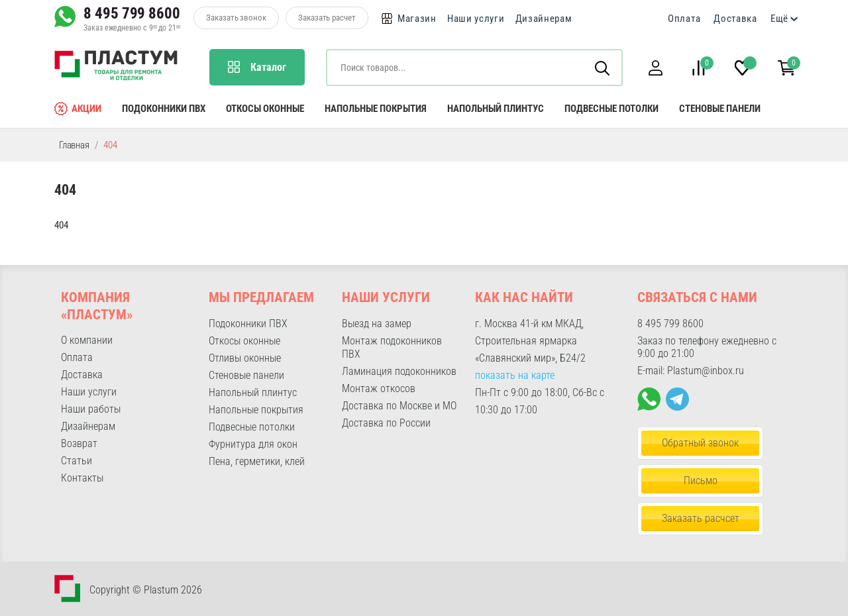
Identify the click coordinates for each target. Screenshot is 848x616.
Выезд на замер (377, 324)
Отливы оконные (245, 358)
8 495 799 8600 (132, 13)
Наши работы (91, 409)
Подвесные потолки (611, 109)
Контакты (82, 478)
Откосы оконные (265, 109)
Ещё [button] (779, 19)
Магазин (417, 19)
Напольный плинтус (496, 109)
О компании (87, 340)
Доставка (735, 19)
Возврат (79, 443)
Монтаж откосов (379, 388)
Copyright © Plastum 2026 (146, 590)
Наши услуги (476, 19)
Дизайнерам (544, 19)
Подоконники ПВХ (164, 109)
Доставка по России (386, 423)
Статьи (77, 461)
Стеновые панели (720, 109)
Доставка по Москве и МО (399, 406)
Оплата (684, 19)
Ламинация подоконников (399, 371)
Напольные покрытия (376, 109)
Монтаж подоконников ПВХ (392, 347)
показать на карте (515, 375)
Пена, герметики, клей (257, 461)
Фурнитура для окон (253, 444)
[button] (655, 68)
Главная (74, 145)
